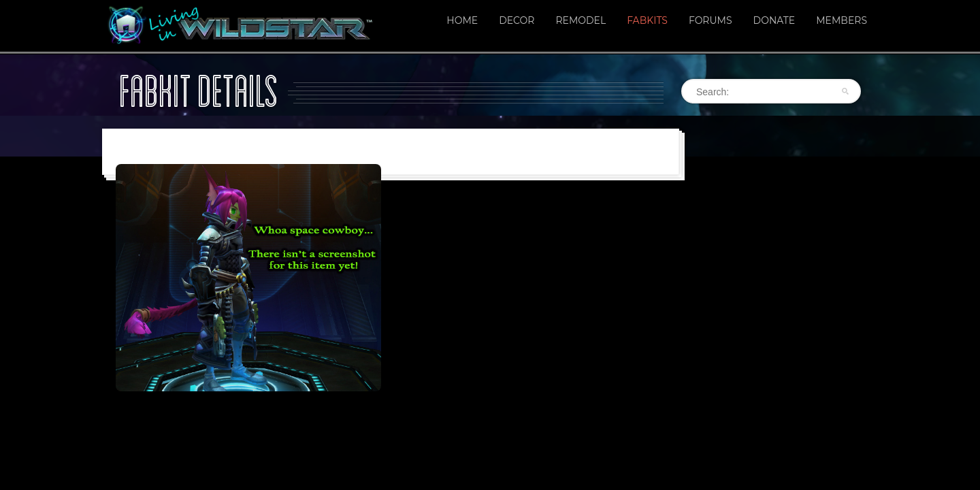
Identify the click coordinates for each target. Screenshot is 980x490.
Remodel (581, 20)
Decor (517, 20)
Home (462, 20)
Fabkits (647, 20)
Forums (710, 20)
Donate (774, 20)
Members (842, 20)
